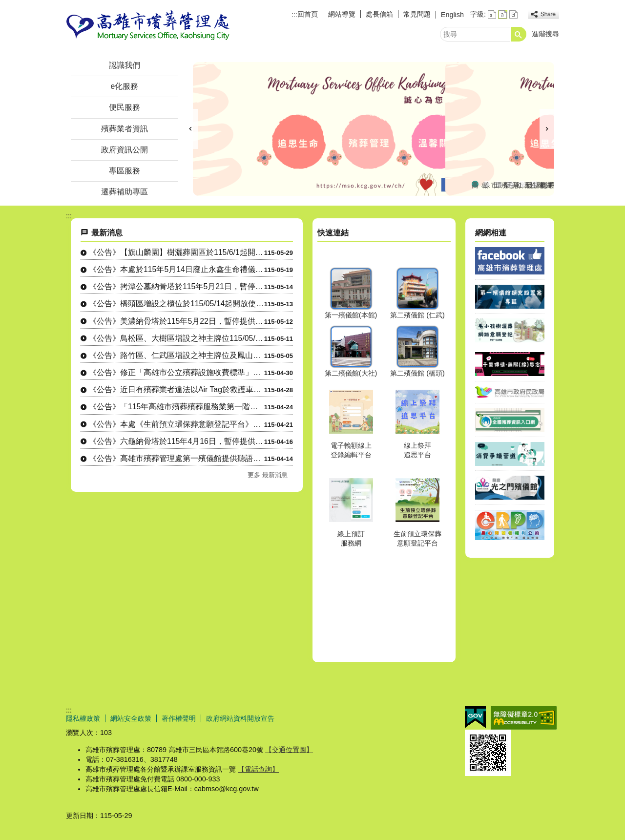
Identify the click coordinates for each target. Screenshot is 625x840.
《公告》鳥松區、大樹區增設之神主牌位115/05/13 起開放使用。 (177, 338)
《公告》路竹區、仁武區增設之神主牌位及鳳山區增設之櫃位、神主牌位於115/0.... (177, 355)
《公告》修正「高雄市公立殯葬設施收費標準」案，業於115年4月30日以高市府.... (177, 372)
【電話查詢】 (258, 769)
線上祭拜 (487, 184)
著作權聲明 (179, 718)
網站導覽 (342, 14)
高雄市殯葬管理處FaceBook (475, 184)
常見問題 (417, 14)
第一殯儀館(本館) (351, 315)
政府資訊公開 (125, 150)
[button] (519, 34)
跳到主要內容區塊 (5, 5)
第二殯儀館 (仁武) (417, 315)
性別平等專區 (534, 184)
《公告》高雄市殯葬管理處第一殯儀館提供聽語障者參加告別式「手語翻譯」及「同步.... (177, 458)
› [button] (547, 129)
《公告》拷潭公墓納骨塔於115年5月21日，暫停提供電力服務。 (177, 286)
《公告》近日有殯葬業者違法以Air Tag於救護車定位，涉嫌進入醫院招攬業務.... (177, 389)
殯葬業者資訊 (125, 129)
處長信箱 (379, 14)
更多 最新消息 (268, 475)
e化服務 (125, 86)
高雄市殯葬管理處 (148, 26)
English (452, 15)
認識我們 (125, 65)
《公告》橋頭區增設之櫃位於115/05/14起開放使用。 (177, 304)
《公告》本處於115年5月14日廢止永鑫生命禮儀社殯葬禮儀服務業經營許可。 (177, 269)
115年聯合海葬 (522, 184)
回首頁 (308, 14)
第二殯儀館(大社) (351, 373)
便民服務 (125, 107)
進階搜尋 (545, 34)
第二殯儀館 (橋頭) (417, 373)
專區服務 (125, 171)
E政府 (475, 717)
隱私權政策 (83, 718)
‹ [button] (190, 129)
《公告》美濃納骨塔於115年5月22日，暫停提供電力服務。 (177, 321)
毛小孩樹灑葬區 (510, 184)
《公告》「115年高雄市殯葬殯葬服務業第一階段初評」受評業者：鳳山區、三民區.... (177, 407)
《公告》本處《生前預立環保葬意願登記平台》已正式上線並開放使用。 (177, 424)
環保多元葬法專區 (499, 184)
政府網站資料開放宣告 (240, 718)
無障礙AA (524, 718)
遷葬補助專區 (125, 192)
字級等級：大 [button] (513, 14)
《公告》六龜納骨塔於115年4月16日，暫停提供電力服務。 (177, 441)
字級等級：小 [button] (492, 14)
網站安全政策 (131, 718)
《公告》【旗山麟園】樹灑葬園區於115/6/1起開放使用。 (177, 252)
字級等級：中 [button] (503, 14)
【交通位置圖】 (289, 750)
